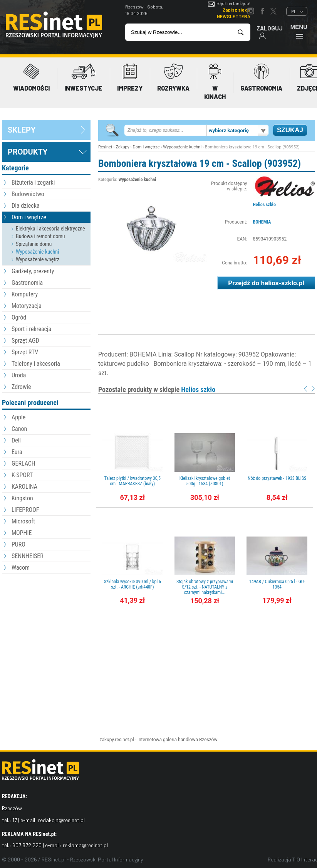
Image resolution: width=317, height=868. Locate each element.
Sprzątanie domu (34, 244)
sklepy (22, 130)
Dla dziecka (26, 206)
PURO (18, 544)
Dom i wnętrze (29, 217)
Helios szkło (264, 205)
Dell (16, 440)
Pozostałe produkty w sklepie (157, 389)
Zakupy (122, 147)
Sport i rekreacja (31, 329)
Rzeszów (208, 740)
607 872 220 (27, 845)
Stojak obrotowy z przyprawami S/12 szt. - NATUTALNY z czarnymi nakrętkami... (205, 587)
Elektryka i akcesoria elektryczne (50, 229)
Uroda (19, 375)
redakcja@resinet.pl (61, 820)
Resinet (105, 147)
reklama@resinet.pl (85, 845)
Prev (305, 389)
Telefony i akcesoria (36, 364)
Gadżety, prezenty (33, 271)
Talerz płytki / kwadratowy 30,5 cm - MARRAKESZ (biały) (133, 481)
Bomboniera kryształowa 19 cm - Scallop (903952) (200, 163)
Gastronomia (27, 283)
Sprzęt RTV (25, 352)
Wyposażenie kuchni (37, 252)
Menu (299, 31)
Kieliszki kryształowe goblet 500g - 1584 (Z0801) (205, 481)
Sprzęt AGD (25, 341)
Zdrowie (21, 387)
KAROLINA (24, 487)
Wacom (21, 568)
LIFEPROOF (25, 510)
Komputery (25, 294)
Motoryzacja (27, 306)
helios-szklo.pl (282, 283)
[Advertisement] (46, 618)
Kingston (22, 498)
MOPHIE (22, 533)
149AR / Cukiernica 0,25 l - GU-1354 (277, 584)
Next (313, 389)
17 (15, 820)
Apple (18, 417)
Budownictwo (28, 194)
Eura (17, 452)
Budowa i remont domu (40, 236)
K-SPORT (22, 475)
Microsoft (23, 521)
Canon (19, 429)
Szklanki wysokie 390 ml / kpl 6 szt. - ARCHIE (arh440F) (133, 584)
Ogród (19, 317)
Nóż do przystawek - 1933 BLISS (277, 478)
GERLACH (23, 463)
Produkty (28, 152)
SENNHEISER (28, 556)
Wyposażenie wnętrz (38, 259)
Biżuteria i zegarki (33, 183)
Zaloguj (270, 32)
